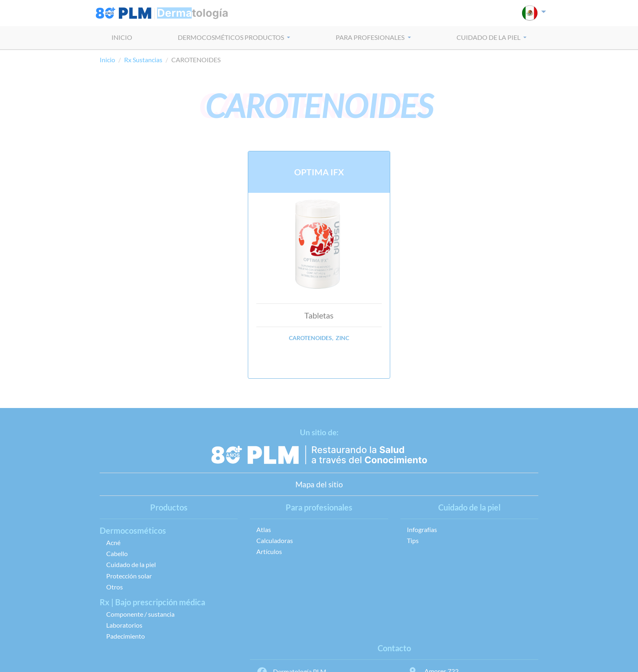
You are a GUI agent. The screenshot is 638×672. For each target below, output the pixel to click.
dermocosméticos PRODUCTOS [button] (232, 37)
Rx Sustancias (143, 60)
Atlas (264, 529)
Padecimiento (126, 636)
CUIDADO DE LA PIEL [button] (489, 37)
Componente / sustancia (140, 614)
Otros (115, 587)
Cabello (117, 553)
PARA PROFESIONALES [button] (371, 37)
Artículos (269, 551)
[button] (534, 13)
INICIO (122, 37)
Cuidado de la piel (131, 564)
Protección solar (129, 576)
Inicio (107, 60)
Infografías (422, 529)
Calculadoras (275, 540)
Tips (413, 540)
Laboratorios (124, 625)
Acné (113, 542)
